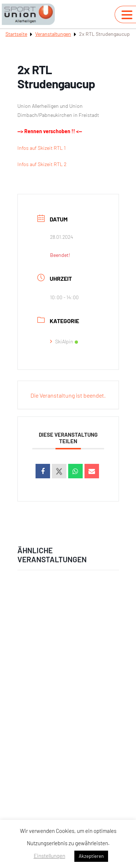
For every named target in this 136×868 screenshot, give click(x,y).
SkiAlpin (64, 341)
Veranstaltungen (53, 34)
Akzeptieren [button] (91, 856)
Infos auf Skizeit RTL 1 (42, 148)
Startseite (16, 34)
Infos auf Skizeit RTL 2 (42, 164)
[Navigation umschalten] (127, 15)
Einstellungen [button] (50, 856)
